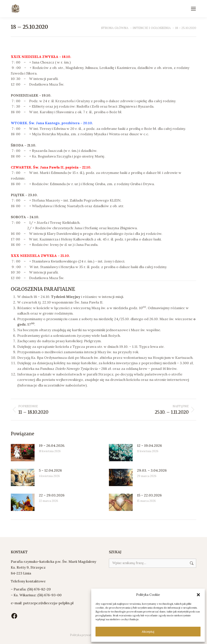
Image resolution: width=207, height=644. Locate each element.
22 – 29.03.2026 (52, 495)
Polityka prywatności (84, 635)
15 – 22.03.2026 (149, 495)
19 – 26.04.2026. (52, 445)
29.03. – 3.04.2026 (152, 470)
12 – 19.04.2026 (149, 445)
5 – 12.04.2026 (50, 470)
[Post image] (23, 453)
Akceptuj (148, 632)
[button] (198, 595)
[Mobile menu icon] (193, 9)
